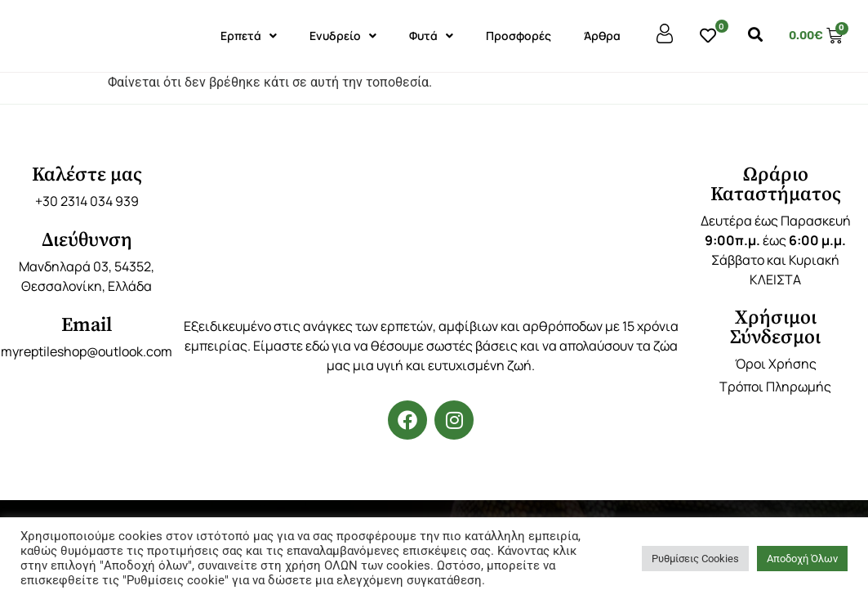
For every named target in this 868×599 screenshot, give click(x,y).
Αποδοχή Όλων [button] (802, 559)
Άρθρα (602, 36)
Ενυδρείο (343, 36)
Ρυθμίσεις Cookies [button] (695, 559)
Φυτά (431, 36)
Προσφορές (519, 36)
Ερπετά (249, 36)
